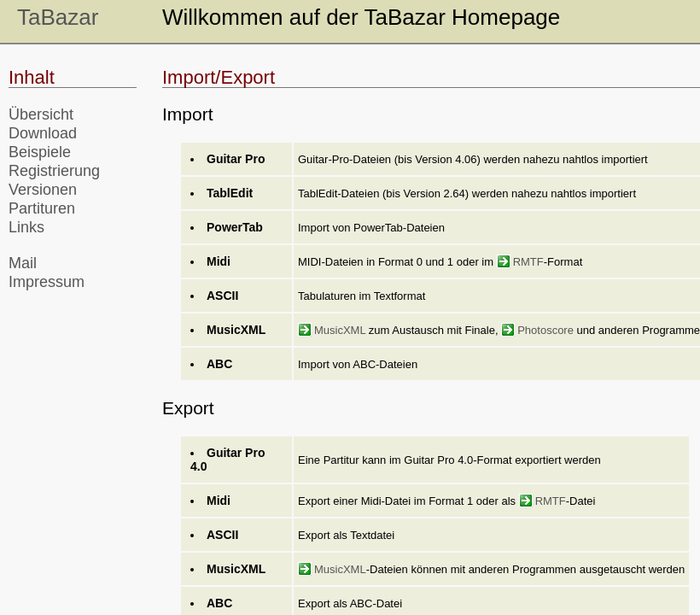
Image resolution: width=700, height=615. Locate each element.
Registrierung (54, 171)
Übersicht (41, 114)
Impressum (47, 282)
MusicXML (332, 330)
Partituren (42, 208)
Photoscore (537, 330)
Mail (23, 263)
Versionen (43, 190)
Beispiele (40, 152)
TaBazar (58, 17)
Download (43, 133)
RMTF (520, 262)
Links (26, 227)
